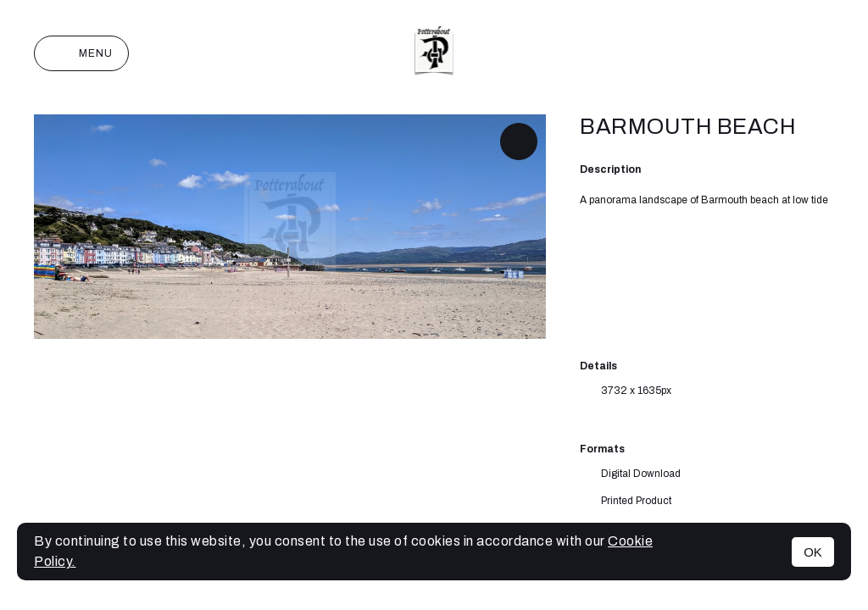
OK (813, 552)
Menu (81, 53)
